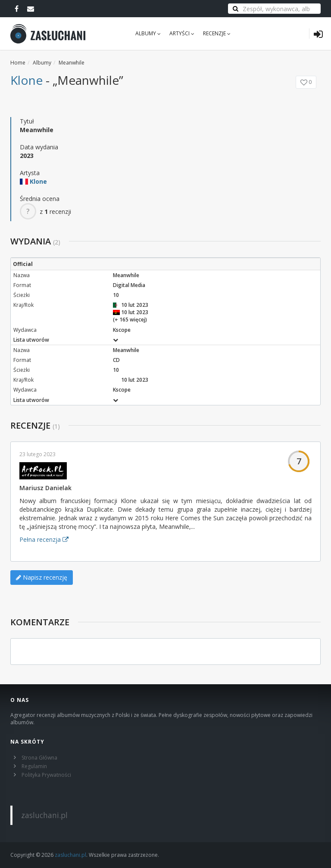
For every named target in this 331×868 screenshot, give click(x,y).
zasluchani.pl (44, 815)
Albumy (148, 33)
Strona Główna (39, 758)
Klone (27, 80)
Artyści (182, 33)
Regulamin (34, 766)
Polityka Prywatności (46, 775)
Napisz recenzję (42, 577)
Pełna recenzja (44, 539)
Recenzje (217, 33)
